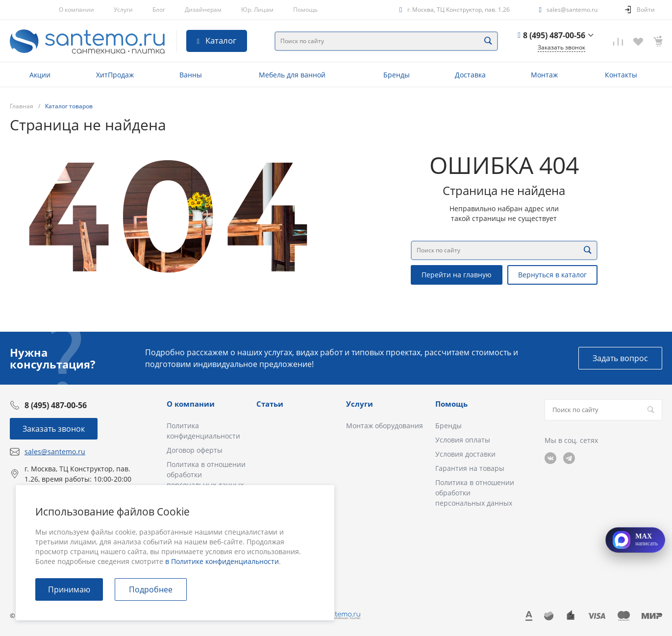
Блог (159, 10)
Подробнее (151, 589)
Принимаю (69, 589)
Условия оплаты (463, 440)
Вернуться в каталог (552, 275)
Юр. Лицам (257, 10)
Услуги (123, 10)
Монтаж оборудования (385, 426)
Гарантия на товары (470, 468)
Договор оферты (195, 450)
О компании (76, 10)
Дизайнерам (203, 10)
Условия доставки (465, 454)
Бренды (448, 426)
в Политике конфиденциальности (222, 561)
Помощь (305, 10)
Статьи (270, 404)
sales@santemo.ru (572, 10)
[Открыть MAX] (635, 540)
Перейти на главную (457, 275)
